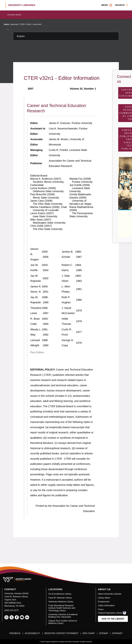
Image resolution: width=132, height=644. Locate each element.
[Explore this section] (66, 36)
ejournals (14, 24)
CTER (22, 24)
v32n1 (29, 24)
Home (6, 24)
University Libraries (14, 15)
